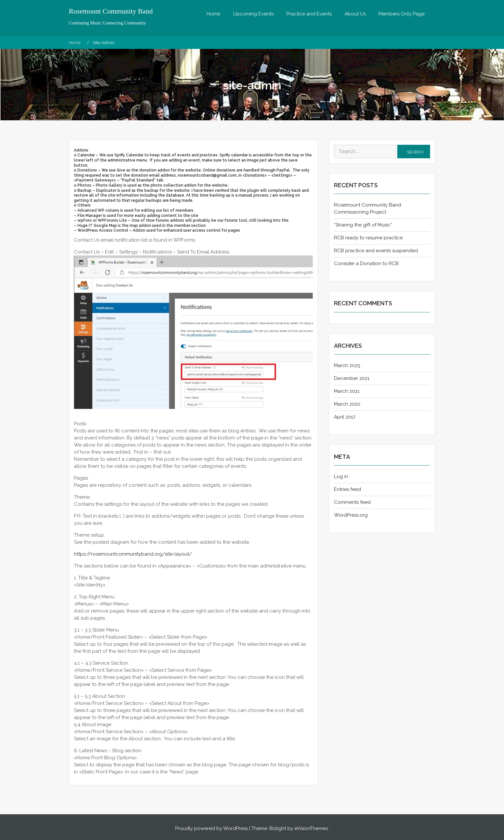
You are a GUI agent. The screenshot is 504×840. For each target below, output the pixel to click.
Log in (341, 476)
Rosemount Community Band (111, 11)
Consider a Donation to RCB (366, 263)
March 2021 (347, 391)
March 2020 (347, 404)
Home (213, 14)
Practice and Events (309, 14)
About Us (355, 14)
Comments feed (352, 502)
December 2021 (352, 378)
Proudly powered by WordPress (212, 828)
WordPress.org (351, 515)
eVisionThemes (311, 828)
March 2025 (347, 365)
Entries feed (347, 489)
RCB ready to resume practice (368, 238)
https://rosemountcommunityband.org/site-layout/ (133, 554)
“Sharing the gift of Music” (363, 225)
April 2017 (345, 417)
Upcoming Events (253, 14)
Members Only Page (402, 14)
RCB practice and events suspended (376, 251)
